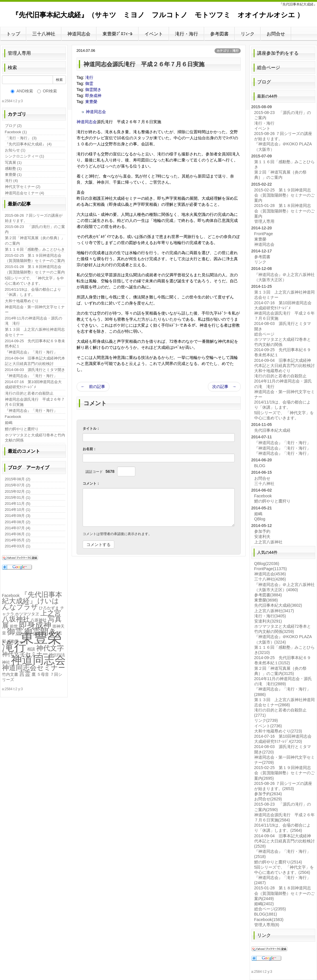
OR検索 (47, 91)
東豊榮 (91, 102)
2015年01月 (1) (18, 497)
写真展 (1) (13, 162)
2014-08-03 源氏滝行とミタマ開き (35, 370)
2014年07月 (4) (18, 528)
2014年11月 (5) (18, 504)
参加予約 (262, 531)
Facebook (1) (16, 132)
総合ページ (269, 67)
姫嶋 (9, 423)
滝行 (89, 77)
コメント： (91, 484)
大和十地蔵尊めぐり (22, 301)
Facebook (13, 417)
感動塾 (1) (13, 169)
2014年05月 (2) (18, 540)
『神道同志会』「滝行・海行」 (31, 352)
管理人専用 (19, 53)
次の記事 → (224, 387)
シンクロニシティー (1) (25, 156)
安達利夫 (262, 536)
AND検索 (22, 91)
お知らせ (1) (15, 150)
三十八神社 (44, 34)
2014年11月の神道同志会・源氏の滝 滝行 (34, 321)
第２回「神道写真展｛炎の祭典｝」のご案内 (35, 240)
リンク (248, 34)
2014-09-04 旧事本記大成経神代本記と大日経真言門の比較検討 (35, 361)
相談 (31, 649)
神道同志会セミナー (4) (25, 193)
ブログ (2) (13, 126)
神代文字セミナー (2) (23, 187)
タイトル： (91, 429)
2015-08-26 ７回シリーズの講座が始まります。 (34, 218)
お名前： (90, 449)
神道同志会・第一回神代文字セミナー (35, 310)
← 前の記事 (93, 387)
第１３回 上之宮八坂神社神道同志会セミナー (35, 332)
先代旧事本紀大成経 (272, 430)
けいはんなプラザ (31, 604)
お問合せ (276, 34)
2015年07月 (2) (18, 485)
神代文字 (50, 648)
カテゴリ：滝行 (228, 51)
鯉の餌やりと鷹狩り (22, 429)
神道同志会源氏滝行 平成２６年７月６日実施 (35, 402)
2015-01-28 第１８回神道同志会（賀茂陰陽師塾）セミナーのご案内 (35, 269)
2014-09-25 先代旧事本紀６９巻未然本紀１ (35, 344)
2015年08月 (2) (18, 479)
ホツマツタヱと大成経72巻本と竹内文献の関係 (35, 438)
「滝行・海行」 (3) (21, 138)
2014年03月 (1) (18, 546)
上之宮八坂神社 (268, 542)
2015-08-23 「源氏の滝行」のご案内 (35, 229)
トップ (13, 34)
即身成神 (93, 96)
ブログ (264, 82)
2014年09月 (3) (18, 516)
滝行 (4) (12, 181)
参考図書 (219, 34)
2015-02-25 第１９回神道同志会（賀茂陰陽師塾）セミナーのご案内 (35, 258)
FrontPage (264, 234)
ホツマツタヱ (27, 614)
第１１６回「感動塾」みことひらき (35, 249)
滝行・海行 (187, 34)
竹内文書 (10, 674)
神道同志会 (79, 34)
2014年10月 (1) (18, 510)
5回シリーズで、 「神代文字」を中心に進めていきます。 (35, 281)
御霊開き (93, 90)
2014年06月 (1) (18, 534)
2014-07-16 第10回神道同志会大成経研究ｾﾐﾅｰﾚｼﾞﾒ (33, 384)
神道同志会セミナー (34, 668)
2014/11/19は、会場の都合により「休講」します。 (33, 292)
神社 (6, 662)
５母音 (43, 674)
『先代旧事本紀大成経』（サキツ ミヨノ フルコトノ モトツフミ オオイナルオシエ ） (158, 15)
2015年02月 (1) (18, 491)
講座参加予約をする (278, 53)
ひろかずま (49, 608)
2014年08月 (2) (18, 522)
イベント (154, 34)
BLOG (260, 466)
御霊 (89, 83)
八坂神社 (39, 620)
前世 (14, 626)
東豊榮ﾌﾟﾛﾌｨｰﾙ (117, 34)
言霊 (25, 674)
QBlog (260, 519)
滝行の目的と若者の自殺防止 (29, 393)
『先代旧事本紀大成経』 (32, 597)
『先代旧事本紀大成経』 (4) (28, 144)
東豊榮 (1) (13, 175)
